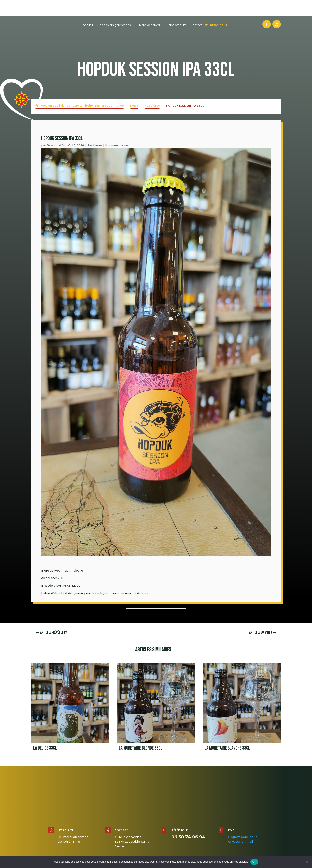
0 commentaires (117, 129)
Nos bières (95, 129)
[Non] (307, 862)
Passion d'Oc (56, 129)
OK (254, 862)
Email (233, 814)
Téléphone (180, 814)
